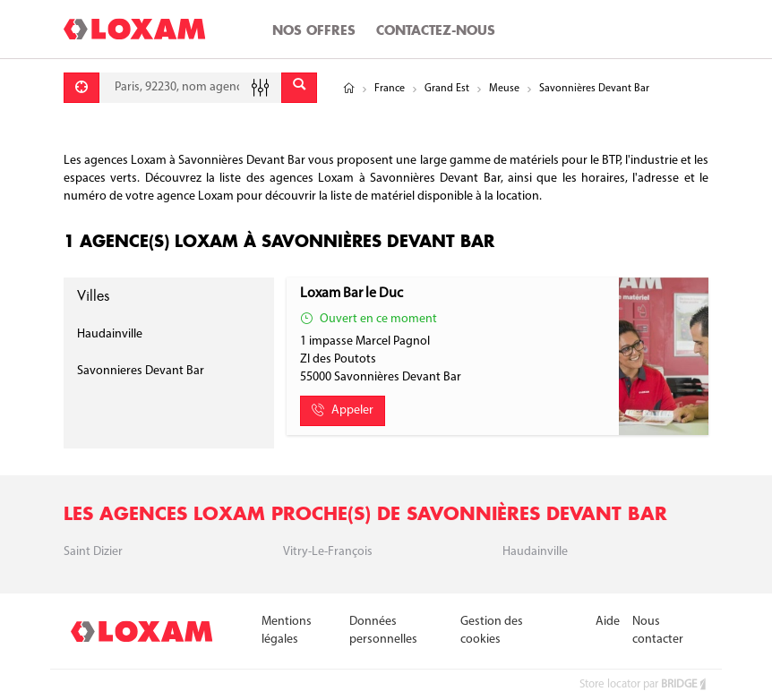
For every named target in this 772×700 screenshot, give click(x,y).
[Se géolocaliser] (81, 88)
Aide (608, 622)
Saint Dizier (93, 552)
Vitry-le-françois (328, 552)
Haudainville (110, 334)
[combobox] (190, 88)
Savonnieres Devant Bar (141, 371)
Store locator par (644, 684)
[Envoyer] (299, 88)
